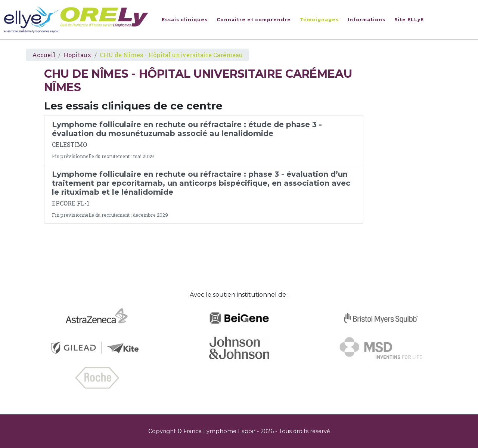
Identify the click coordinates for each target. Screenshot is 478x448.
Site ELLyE (409, 20)
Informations (367, 20)
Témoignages (319, 20)
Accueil (44, 55)
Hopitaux (77, 55)
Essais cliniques (185, 20)
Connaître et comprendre (254, 20)
